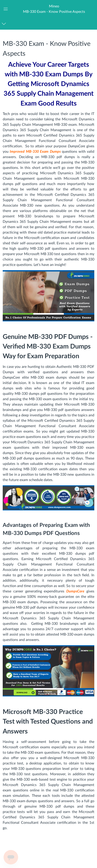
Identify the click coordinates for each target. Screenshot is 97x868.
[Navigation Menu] (5, 24)
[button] (54, 9)
